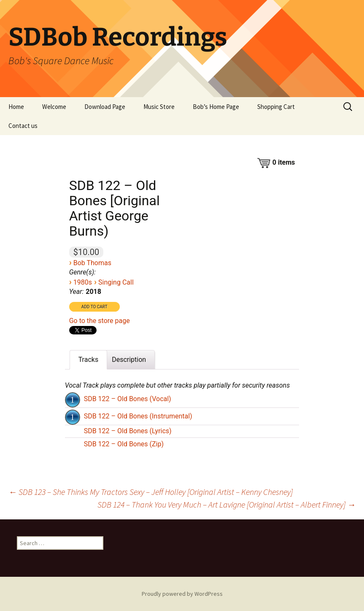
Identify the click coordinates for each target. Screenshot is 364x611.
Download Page (105, 107)
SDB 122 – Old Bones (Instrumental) (138, 416)
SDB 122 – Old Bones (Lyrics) (128, 431)
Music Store (159, 107)
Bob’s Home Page (216, 107)
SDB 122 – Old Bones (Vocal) (128, 399)
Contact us (23, 126)
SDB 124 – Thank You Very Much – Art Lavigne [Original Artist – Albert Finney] (226, 504)
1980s (83, 282)
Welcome (54, 107)
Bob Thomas (92, 263)
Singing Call (116, 282)
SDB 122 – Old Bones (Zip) (124, 444)
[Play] (73, 400)
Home (16, 107)
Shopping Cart (276, 107)
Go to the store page (100, 321)
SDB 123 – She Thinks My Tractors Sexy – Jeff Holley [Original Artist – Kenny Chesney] (151, 492)
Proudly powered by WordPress (182, 594)
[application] (73, 399)
